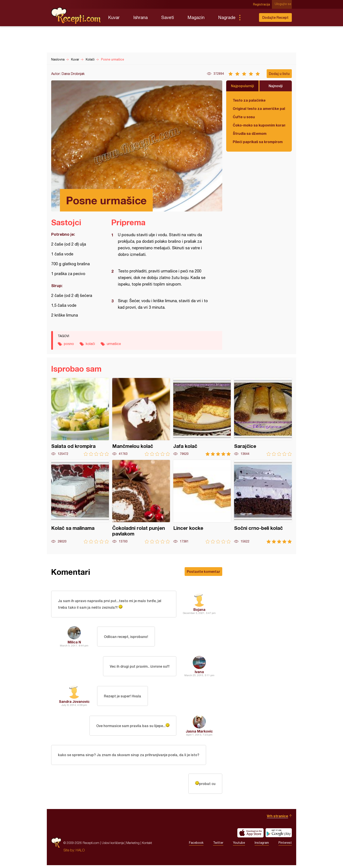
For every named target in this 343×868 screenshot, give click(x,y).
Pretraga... (248, 17)
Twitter (218, 846)
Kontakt (147, 846)
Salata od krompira (80, 417)
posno (69, 344)
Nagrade (227, 17)
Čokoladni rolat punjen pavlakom (141, 502)
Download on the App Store (250, 836)
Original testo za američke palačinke (259, 108)
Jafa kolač (202, 417)
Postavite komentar (203, 571)
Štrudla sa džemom (250, 133)
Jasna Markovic (199, 732)
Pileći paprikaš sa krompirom (258, 142)
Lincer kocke (202, 502)
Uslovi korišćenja (113, 846)
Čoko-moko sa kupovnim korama (259, 125)
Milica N (74, 643)
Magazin (196, 17)
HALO (80, 853)
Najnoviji (276, 86)
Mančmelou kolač (141, 417)
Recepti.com (76, 16)
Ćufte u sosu (244, 117)
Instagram (262, 846)
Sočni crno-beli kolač (263, 502)
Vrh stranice (277, 819)
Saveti (168, 17)
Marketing (133, 846)
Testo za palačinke (249, 100)
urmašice (114, 344)
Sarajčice (263, 417)
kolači (90, 344)
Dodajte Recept (275, 17)
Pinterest (285, 846)
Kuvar (114, 17)
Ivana (199, 673)
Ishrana (140, 17)
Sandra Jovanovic (74, 702)
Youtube (239, 846)
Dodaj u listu (279, 74)
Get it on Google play (279, 836)
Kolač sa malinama (80, 502)
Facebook (196, 846)
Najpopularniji (242, 86)
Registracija (262, 4)
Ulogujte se (284, 4)
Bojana (199, 610)
